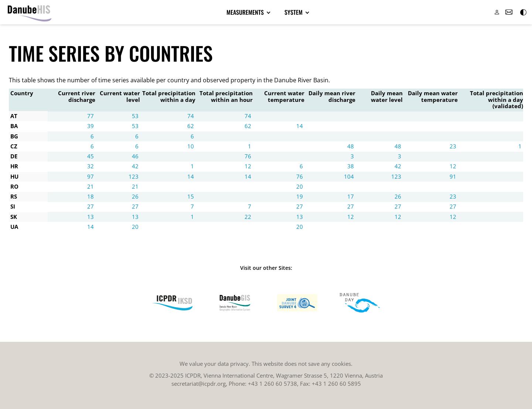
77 (91, 116)
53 (135, 116)
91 (453, 176)
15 (191, 196)
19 (300, 196)
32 (91, 166)
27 (91, 206)
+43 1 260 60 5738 (272, 384)
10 (191, 146)
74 (191, 116)
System (294, 12)
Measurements (246, 12)
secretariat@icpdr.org (199, 384)
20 (300, 186)
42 (135, 166)
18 (91, 196)
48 (351, 146)
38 (351, 166)
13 (91, 217)
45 (91, 156)
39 (91, 126)
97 (91, 176)
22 (248, 217)
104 (349, 176)
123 (134, 176)
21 (91, 186)
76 (248, 156)
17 (351, 196)
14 (300, 126)
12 (248, 166)
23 (453, 146)
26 (135, 196)
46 (135, 156)
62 (191, 126)
